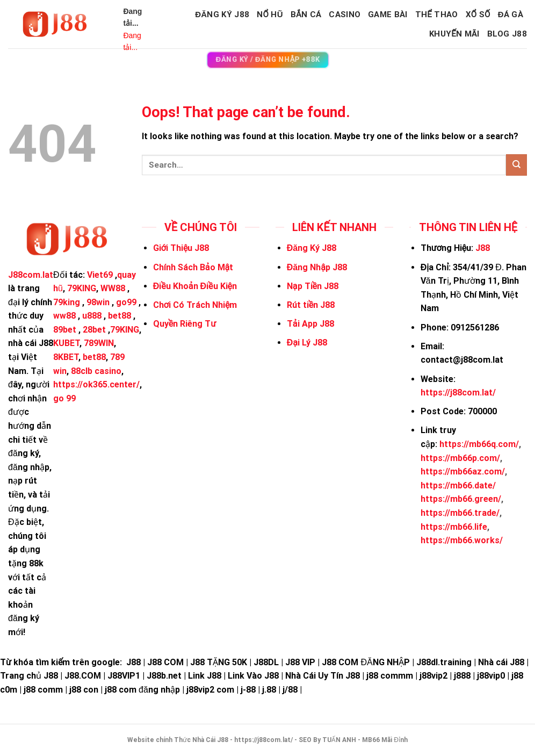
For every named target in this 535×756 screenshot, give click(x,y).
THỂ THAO (437, 15)
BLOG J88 (507, 34)
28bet (94, 330)
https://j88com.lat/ (458, 393)
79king (67, 302)
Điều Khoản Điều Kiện (195, 286)
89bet (65, 330)
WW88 (113, 288)
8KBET (66, 357)
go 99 (64, 398)
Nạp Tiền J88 (313, 286)
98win (98, 302)
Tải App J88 (310, 324)
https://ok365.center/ (96, 384)
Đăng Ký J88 (222, 15)
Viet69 (100, 275)
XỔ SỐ (478, 15)
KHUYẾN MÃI (454, 34)
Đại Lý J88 (307, 343)
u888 (92, 316)
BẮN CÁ (306, 15)
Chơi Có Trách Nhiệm (195, 305)
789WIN (99, 343)
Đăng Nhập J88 (317, 267)
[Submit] (516, 165)
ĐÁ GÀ (511, 15)
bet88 (120, 316)
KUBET (66, 343)
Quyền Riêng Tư (185, 324)
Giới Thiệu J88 (181, 248)
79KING (82, 288)
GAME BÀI (388, 15)
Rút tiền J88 (311, 305)
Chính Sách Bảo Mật (193, 267)
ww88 (64, 316)
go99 (126, 302)
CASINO (345, 15)
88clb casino (96, 371)
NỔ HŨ (270, 15)
